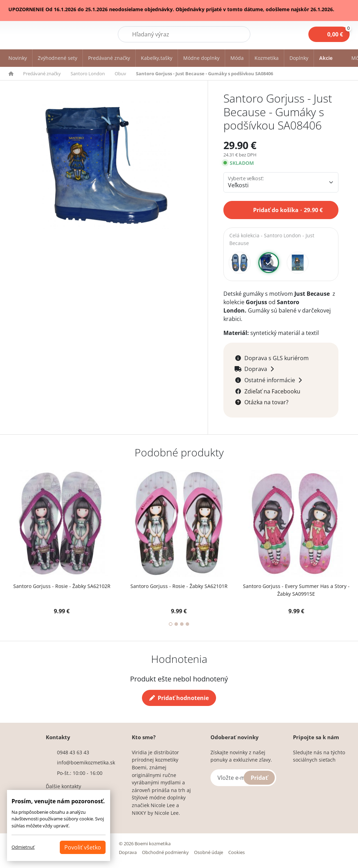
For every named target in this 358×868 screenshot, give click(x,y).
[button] (15, 73)
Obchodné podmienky (165, 853)
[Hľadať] (184, 34)
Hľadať (233, 34)
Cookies (237, 853)
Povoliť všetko (83, 847)
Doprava (128, 853)
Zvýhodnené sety (58, 58)
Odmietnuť (23, 847)
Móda (237, 58)
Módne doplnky (201, 58)
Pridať (259, 778)
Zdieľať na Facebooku (272, 392)
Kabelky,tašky (157, 58)
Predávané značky (109, 58)
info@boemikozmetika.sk (86, 763)
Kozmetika (267, 58)
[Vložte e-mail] (243, 778)
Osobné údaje (209, 853)
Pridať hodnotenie (179, 698)
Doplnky (299, 58)
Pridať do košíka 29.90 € (288, 209)
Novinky (18, 58)
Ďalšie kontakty (63, 787)
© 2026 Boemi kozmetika (145, 844)
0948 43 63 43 (73, 753)
